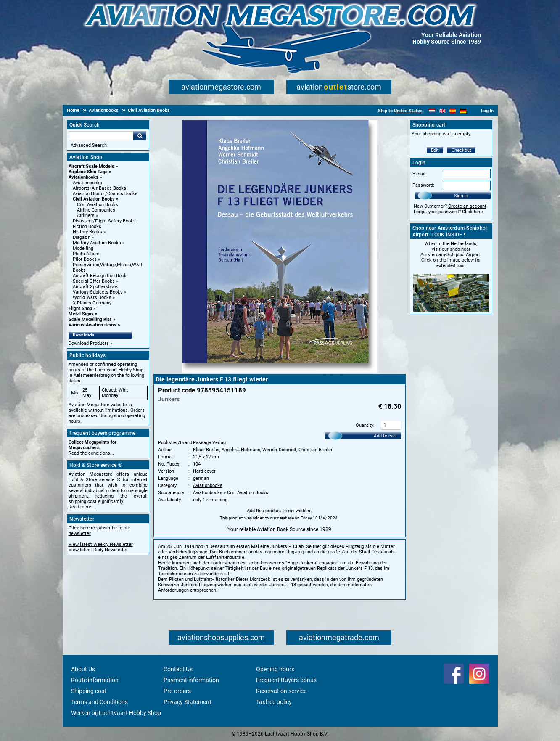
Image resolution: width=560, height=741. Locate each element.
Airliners (86, 216)
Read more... (82, 507)
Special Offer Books (94, 281)
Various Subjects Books (98, 292)
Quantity (365, 425)
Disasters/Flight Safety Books (104, 221)
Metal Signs (81, 314)
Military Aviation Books (97, 243)
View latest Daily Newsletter (98, 550)
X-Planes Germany (92, 303)
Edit (435, 150)
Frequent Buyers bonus (286, 680)
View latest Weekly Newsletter (101, 544)
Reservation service (281, 691)
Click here (473, 212)
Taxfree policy (274, 702)
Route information (95, 680)
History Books (87, 232)
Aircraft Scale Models (91, 166)
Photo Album (86, 254)
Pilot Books (85, 259)
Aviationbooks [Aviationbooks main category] (87, 183)
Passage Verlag (209, 443)
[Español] (453, 111)
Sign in (461, 196)
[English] (442, 111)
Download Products (89, 343)
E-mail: (420, 174)
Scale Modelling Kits (90, 319)
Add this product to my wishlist (279, 511)
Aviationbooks (83, 177)
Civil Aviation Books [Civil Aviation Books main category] (98, 205)
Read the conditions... (91, 453)
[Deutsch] (463, 111)
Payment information (191, 680)
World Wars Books (92, 298)
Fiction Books (87, 226)
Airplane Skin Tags (88, 172)
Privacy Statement (188, 702)
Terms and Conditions (99, 702)
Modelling (83, 248)
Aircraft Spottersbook (95, 287)
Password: (423, 185)
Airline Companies (96, 210)
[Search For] (101, 136)
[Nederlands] (432, 111)
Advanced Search (89, 145)
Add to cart (385, 436)
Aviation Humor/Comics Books (105, 194)
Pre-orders (177, 691)
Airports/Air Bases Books (99, 188)
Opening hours (275, 669)
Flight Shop (80, 308)
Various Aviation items (92, 325)
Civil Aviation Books (94, 199)
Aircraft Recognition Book (100, 276)
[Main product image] (280, 371)
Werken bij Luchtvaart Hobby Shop (116, 713)
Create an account (467, 206)
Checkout (461, 150)
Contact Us (178, 669)
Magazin (82, 237)
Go (140, 136)
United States (408, 111)
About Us (83, 669)
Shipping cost (89, 691)
